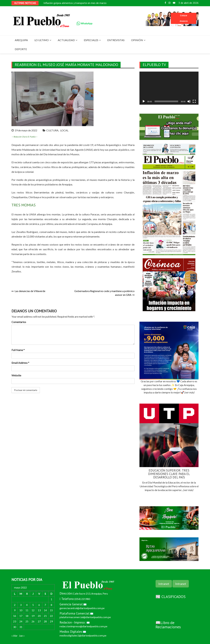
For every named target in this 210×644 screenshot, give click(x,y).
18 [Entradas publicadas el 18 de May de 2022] (27, 616)
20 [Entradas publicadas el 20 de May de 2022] (39, 616)
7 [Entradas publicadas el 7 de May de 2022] (45, 605)
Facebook (165, 3)
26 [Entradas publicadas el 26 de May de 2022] (33, 621)
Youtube (174, 3)
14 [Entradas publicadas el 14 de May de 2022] (45, 610)
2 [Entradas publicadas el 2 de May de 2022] (15, 605)
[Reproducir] (144, 101)
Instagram (169, 3)
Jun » (22, 636)
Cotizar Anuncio (184, 18)
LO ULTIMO (42, 40)
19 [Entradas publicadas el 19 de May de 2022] (33, 616)
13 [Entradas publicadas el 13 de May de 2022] (39, 610)
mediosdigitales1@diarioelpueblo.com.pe (83, 635)
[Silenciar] (189, 101)
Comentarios (19, 322)
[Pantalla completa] (194, 101)
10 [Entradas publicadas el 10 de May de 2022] (21, 610)
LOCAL (64, 130)
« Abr (15, 636)
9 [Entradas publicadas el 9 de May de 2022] (15, 610)
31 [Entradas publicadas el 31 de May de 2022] (21, 627)
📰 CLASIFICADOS (171, 597)
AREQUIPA (21, 40)
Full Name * (18, 350)
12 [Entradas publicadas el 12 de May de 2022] (33, 610)
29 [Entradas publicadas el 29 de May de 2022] (51, 621)
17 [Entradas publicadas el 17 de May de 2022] (21, 616)
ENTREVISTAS (116, 40)
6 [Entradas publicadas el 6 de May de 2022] (39, 605)
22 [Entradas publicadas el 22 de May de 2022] (51, 616)
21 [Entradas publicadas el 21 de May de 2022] (45, 616)
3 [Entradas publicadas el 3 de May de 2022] (21, 605)
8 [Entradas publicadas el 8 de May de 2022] (51, 605)
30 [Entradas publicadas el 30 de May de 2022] (15, 627)
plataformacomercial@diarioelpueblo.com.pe (85, 617)
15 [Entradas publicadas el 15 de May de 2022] (51, 610)
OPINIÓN (137, 40)
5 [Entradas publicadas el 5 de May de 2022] (33, 605)
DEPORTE (21, 49)
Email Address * (20, 363)
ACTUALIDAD (66, 40)
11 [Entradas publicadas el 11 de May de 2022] (27, 610)
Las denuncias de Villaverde (30, 291)
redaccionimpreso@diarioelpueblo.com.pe (83, 626)
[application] (169, 88)
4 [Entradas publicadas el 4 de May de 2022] (27, 605)
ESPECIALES (91, 40)
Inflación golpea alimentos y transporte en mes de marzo (75, 3)
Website (16, 375)
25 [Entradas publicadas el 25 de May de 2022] (27, 621)
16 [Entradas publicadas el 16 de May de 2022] (15, 616)
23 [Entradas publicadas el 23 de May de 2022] (15, 621)
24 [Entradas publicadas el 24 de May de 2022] (21, 621)
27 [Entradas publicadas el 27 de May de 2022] (39, 621)
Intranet (164, 584)
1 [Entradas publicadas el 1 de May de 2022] (51, 599)
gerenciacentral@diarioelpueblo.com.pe (82, 608)
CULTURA (52, 130)
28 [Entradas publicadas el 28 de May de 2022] (45, 621)
